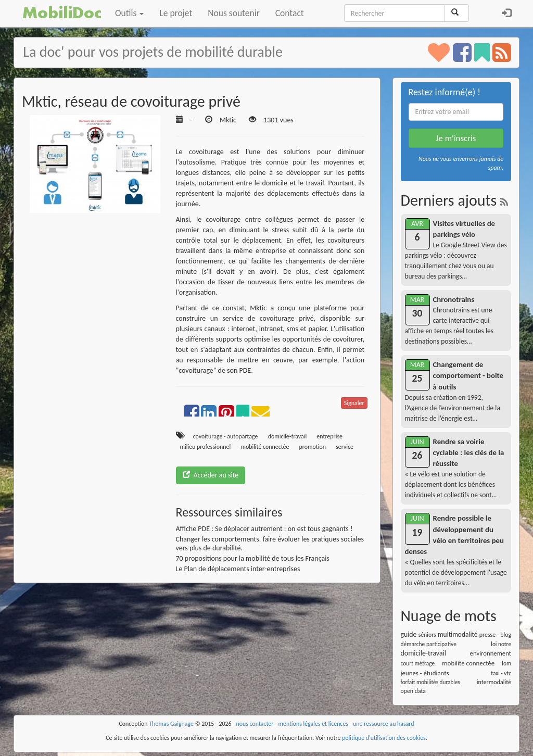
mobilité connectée (265, 447)
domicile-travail (288, 436)
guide (409, 634)
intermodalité (494, 682)
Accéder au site (211, 475)
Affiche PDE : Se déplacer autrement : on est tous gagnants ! (264, 529)
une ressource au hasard (384, 724)
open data (413, 691)
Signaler (354, 403)
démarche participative (429, 644)
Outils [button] (129, 13)
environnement (491, 653)
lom (506, 663)
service (345, 447)
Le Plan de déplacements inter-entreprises (238, 569)
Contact (290, 13)
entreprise (329, 436)
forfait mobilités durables (430, 682)
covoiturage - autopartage (226, 436)
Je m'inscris (456, 138)
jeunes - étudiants (425, 673)
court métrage (418, 663)
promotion (313, 447)
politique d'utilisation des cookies (384, 738)
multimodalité (458, 634)
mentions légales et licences (313, 724)
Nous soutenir (233, 13)
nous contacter (255, 724)
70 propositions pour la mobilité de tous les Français (253, 558)
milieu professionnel (206, 447)
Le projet (176, 13)
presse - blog (495, 635)
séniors (427, 635)
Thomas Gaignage (171, 724)
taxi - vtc (501, 673)
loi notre (501, 644)
